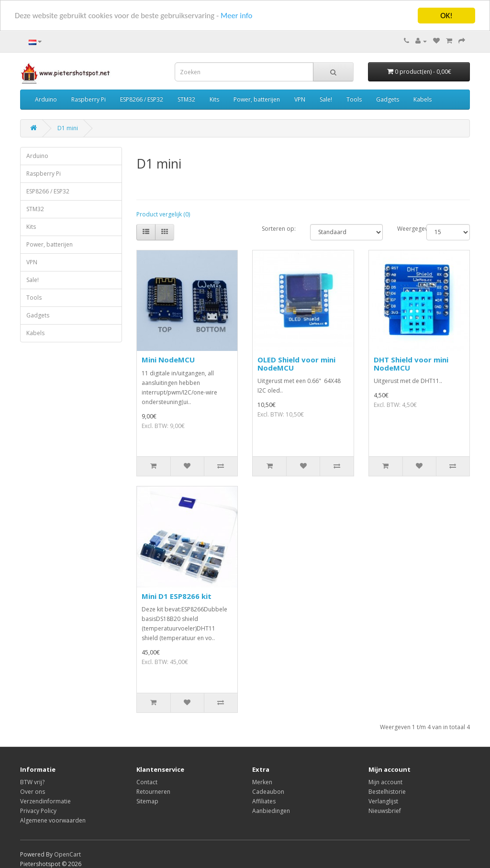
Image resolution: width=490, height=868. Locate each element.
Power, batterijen (257, 99)
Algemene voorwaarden (53, 820)
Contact (147, 782)
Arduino (46, 99)
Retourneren (153, 792)
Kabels (423, 99)
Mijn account (385, 782)
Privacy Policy (38, 811)
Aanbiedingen (271, 811)
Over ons (33, 792)
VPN (300, 99)
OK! (446, 16)
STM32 (186, 99)
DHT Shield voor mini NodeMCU (411, 364)
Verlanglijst (383, 801)
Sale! (326, 99)
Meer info (241, 16)
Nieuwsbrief (385, 811)
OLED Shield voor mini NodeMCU (296, 364)
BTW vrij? (32, 782)
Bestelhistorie (387, 792)
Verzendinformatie (45, 801)
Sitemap (147, 801)
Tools (354, 99)
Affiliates (264, 801)
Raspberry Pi (89, 99)
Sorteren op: (279, 229)
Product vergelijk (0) (163, 214)
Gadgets (388, 99)
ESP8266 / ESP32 (142, 99)
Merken (262, 782)
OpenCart (67, 854)
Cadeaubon (268, 792)
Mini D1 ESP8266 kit (177, 596)
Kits (214, 99)
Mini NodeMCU (168, 360)
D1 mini (68, 128)
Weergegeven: (405, 229)
